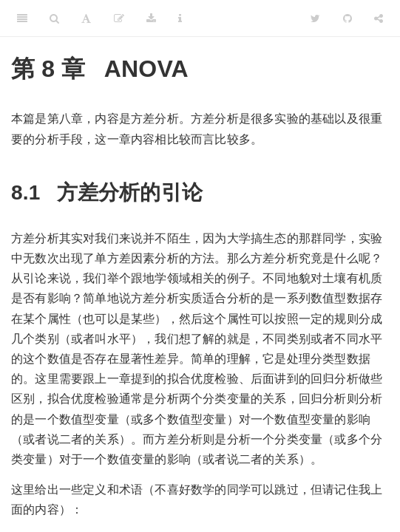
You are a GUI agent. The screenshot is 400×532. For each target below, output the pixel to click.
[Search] (54, 18)
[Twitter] (315, 18)
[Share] (379, 18)
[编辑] (119, 18)
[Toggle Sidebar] (22, 18)
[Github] (348, 18)
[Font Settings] (86, 18)
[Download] (151, 18)
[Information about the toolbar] (180, 18)
